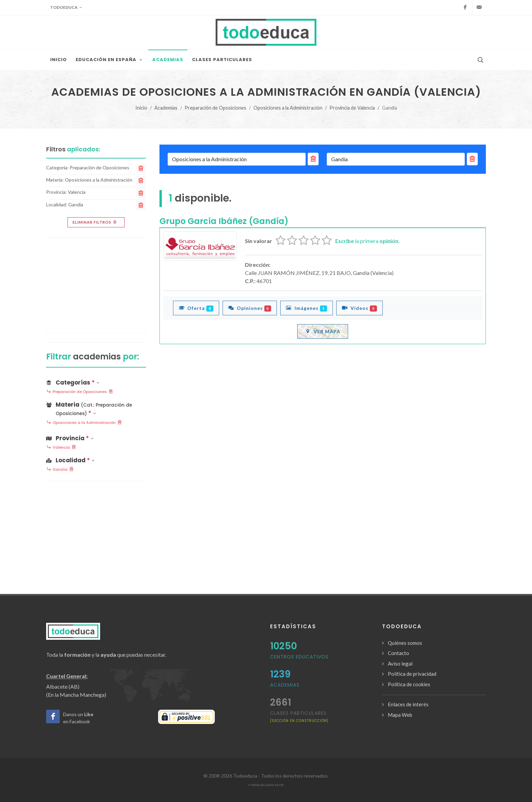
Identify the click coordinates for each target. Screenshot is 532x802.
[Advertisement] (96, 290)
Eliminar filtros (95, 222)
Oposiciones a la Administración (288, 108)
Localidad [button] (70, 460)
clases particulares (299, 716)
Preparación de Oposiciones (215, 108)
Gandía (60, 470)
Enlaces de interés (408, 704)
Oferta (196, 308)
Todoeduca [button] (66, 7)
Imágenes (307, 308)
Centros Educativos (299, 657)
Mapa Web (400, 715)
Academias (166, 108)
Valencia (61, 448)
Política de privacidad (412, 674)
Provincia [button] (70, 438)
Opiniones (250, 308)
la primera (367, 241)
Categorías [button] (73, 383)
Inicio (141, 108)
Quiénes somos (405, 643)
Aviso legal (400, 664)
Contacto (398, 653)
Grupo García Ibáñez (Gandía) (224, 221)
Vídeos (359, 308)
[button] (96, 408)
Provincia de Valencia (352, 108)
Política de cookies (409, 684)
